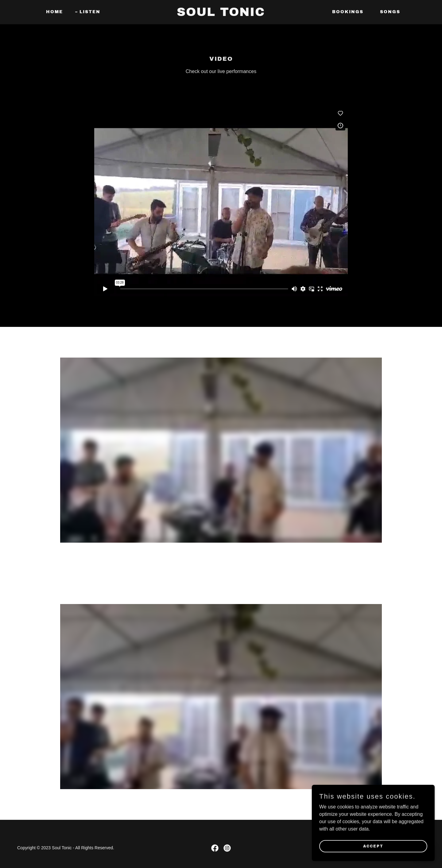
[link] (221, 14)
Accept (373, 846)
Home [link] (54, 12)
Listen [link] (90, 12)
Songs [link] (390, 12)
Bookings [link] (348, 12)
